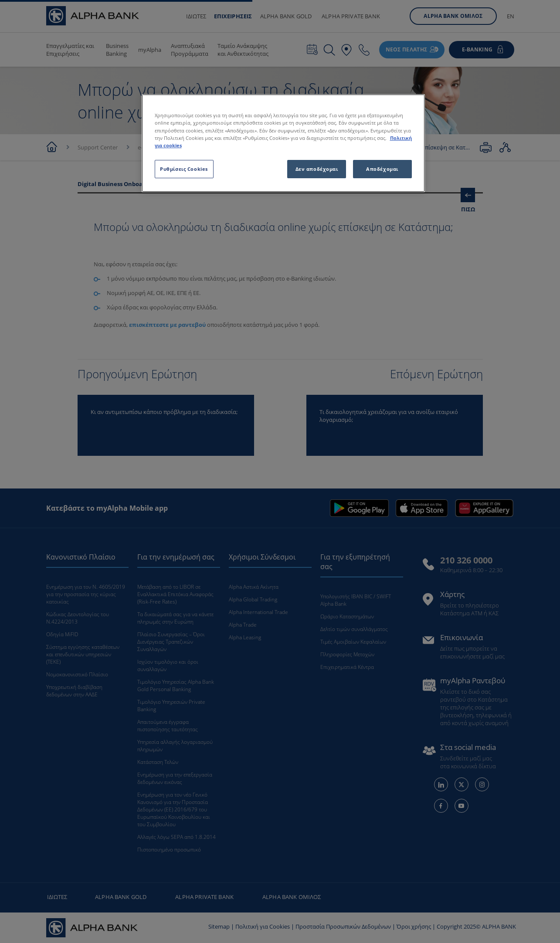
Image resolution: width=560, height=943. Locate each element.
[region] (283, 143)
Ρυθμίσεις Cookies (184, 169)
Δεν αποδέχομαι (317, 169)
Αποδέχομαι (382, 169)
